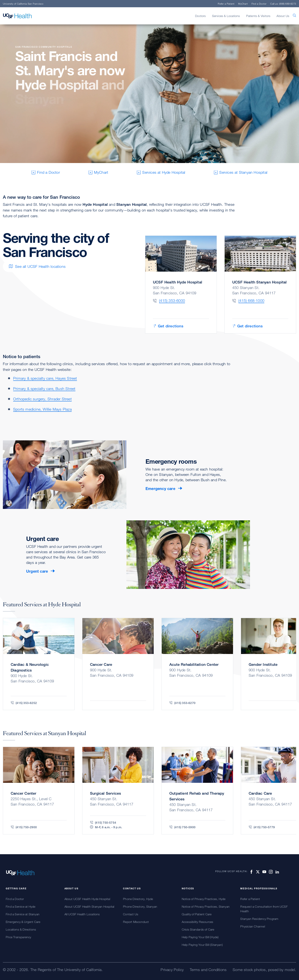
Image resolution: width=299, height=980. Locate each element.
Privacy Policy (172, 970)
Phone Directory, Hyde (138, 899)
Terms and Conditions (208, 970)
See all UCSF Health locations (37, 266)
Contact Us (131, 914)
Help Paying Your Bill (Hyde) (200, 937)
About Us (283, 16)
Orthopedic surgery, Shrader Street (42, 399)
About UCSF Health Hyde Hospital (87, 899)
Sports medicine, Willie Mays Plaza (42, 409)
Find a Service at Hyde (20, 907)
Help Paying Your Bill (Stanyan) (202, 945)
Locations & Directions (21, 929)
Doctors (200, 16)
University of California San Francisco (23, 4)
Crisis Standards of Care (198, 929)
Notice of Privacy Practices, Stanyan (206, 907)
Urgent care (37, 571)
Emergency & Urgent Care (23, 922)
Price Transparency (18, 937)
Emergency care (160, 489)
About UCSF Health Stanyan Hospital (89, 907)
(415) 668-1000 (251, 301)
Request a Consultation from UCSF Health (264, 909)
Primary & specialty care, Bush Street (44, 389)
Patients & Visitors (258, 16)
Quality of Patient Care (197, 914)
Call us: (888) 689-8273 (283, 4)
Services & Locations (226, 16)
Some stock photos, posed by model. (264, 970)
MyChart (243, 4)
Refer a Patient (226, 4)
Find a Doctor (259, 4)
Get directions (168, 326)
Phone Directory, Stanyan (140, 907)
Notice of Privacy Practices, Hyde (204, 899)
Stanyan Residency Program (259, 919)
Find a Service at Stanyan (23, 914)
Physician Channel (253, 926)
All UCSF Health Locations (82, 914)
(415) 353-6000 (172, 301)
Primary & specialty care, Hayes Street (45, 378)
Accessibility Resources (198, 922)
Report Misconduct (136, 922)
